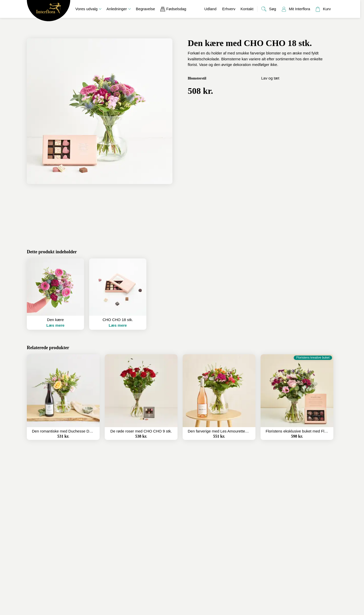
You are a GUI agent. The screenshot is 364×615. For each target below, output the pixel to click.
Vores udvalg (88, 9)
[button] (55, 294)
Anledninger (119, 9)
